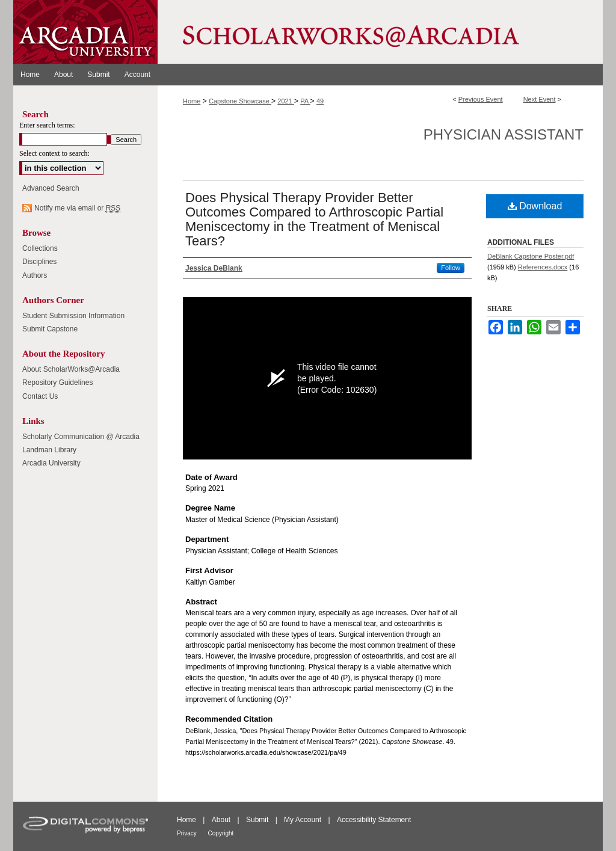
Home (192, 101)
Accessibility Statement (374, 820)
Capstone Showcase (240, 101)
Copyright (221, 833)
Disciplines (39, 262)
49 (320, 101)
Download (535, 206)
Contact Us (40, 396)
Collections (40, 248)
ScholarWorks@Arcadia (380, 32)
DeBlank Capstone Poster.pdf (531, 256)
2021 (286, 101)
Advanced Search (51, 188)
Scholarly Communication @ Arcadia (81, 437)
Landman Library (49, 450)
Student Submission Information (73, 316)
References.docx (543, 267)
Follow (451, 268)
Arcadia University (51, 463)
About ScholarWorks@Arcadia (71, 369)
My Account (303, 820)
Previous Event (481, 99)
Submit (258, 820)
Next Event (540, 99)
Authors (35, 275)
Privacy (188, 833)
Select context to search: (54, 153)
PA (305, 101)
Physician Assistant (504, 134)
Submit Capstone (50, 329)
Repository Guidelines (57, 382)
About (222, 820)
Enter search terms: (47, 125)
